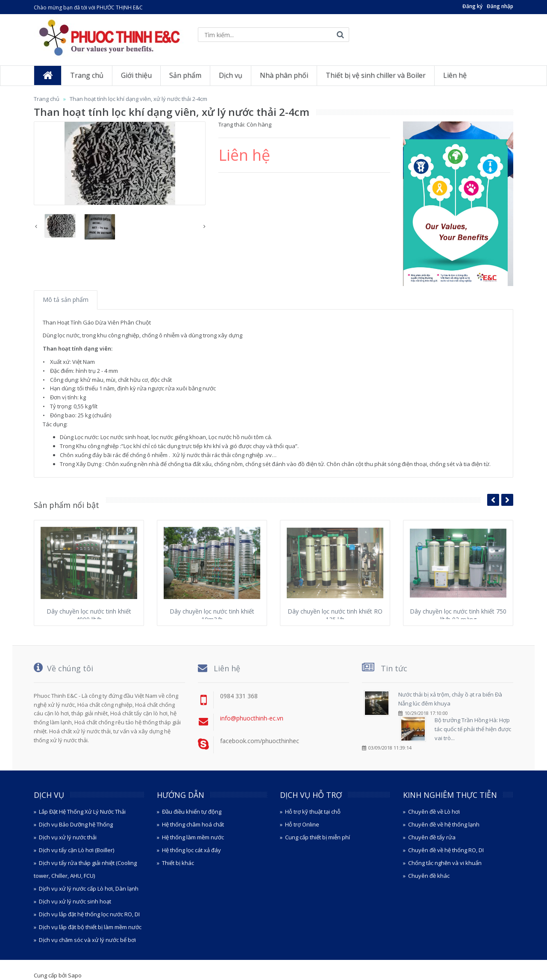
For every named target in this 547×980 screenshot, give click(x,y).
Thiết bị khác (178, 863)
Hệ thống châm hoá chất (193, 824)
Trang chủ (47, 99)
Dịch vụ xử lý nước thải (68, 837)
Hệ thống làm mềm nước (193, 837)
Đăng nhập (500, 6)
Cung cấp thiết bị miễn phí (318, 837)
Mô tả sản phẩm (66, 300)
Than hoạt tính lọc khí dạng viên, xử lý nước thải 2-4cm (138, 99)
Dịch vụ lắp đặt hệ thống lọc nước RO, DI (89, 914)
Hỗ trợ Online (302, 824)
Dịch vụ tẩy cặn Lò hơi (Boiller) (76, 850)
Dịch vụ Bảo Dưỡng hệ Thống (76, 824)
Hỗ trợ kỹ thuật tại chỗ (313, 812)
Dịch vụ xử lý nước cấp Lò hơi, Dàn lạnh (89, 888)
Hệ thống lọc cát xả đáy (191, 850)
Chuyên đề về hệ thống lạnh (444, 824)
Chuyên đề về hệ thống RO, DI (446, 850)
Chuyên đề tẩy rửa (432, 837)
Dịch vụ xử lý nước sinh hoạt (75, 901)
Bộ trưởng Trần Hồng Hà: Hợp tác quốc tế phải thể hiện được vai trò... (473, 729)
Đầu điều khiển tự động (192, 812)
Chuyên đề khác (429, 876)
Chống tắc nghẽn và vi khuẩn (445, 863)
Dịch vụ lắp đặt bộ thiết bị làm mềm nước (90, 927)
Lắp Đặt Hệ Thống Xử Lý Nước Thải (82, 812)
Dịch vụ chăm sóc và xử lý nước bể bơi (87, 940)
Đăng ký (472, 6)
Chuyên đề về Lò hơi (434, 812)
